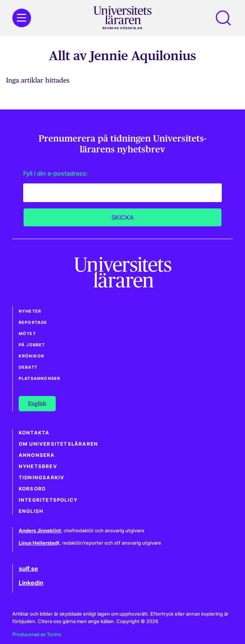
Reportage (33, 322)
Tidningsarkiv (42, 478)
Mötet (27, 334)
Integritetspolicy (48, 500)
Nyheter (30, 311)
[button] (223, 18)
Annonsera (37, 455)
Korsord (32, 489)
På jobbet (32, 345)
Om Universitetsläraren (58, 444)
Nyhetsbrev (38, 466)
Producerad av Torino (37, 634)
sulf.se (28, 569)
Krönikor (32, 356)
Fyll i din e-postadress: (56, 173)
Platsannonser (40, 378)
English (31, 511)
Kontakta (34, 433)
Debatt (28, 367)
